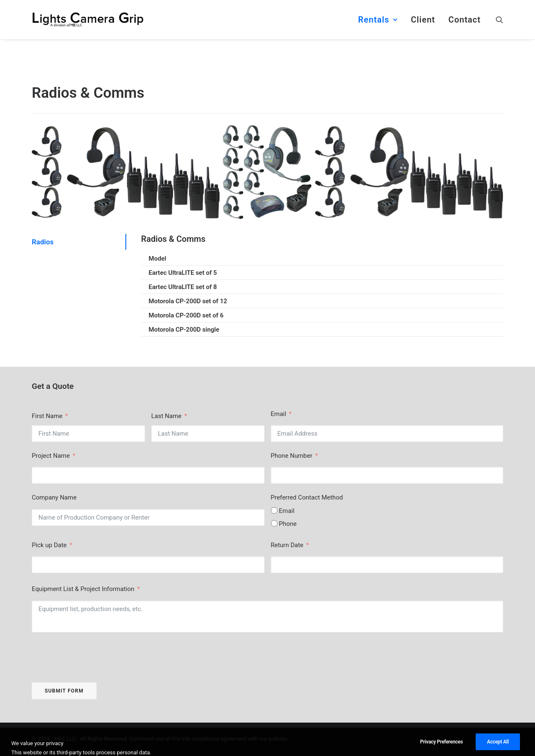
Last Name (167, 416)
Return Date (288, 545)
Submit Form (64, 691)
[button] (499, 20)
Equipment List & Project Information (84, 589)
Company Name (54, 497)
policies (278, 740)
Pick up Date (49, 545)
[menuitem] (378, 20)
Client (423, 20)
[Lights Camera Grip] (88, 20)
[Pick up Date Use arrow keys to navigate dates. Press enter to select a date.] (148, 565)
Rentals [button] (378, 20)
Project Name (51, 456)
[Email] (274, 510)
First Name (47, 416)
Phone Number (292, 456)
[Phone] (274, 523)
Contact (465, 20)
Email (279, 414)
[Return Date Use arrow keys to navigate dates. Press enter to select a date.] (387, 565)
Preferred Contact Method (307, 497)
